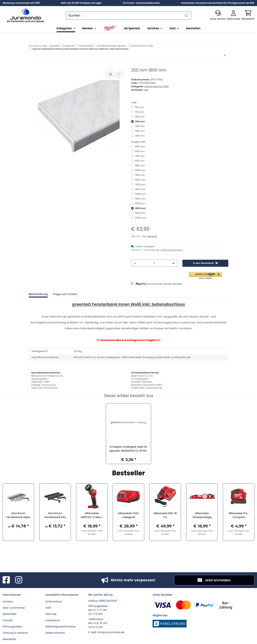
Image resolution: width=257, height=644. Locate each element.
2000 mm (141, 218)
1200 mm (140, 180)
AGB (48, 608)
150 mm (140, 112)
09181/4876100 (108, 601)
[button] (218, 15)
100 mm (140, 107)
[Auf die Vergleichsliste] (110, 74)
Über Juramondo (14, 608)
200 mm (140, 117)
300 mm (140, 126)
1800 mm (140, 208)
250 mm (140, 121)
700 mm (140, 156)
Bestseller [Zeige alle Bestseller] (129, 473)
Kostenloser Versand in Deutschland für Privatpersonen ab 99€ (218, 3)
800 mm (140, 161)
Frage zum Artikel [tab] (65, 294)
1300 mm (140, 185)
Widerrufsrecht (55, 633)
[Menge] (154, 263)
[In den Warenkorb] (31, 66)
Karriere (8, 602)
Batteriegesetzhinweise (60, 627)
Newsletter (10, 639)
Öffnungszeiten (12, 627)
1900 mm (140, 213)
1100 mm (140, 175)
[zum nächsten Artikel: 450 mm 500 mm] (225, 55)
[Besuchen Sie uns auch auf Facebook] (6, 580)
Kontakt (8, 620)
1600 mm (140, 199)
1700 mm (140, 204)
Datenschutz (54, 602)
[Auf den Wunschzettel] (119, 74)
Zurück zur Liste (39, 46)
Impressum (53, 620)
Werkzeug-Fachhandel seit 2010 (21, 3)
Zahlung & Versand (15, 633)
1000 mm (140, 170)
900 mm (140, 166)
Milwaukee (10, 614)
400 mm (140, 136)
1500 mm (140, 194)
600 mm (140, 151)
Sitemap (51, 614)
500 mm (140, 147)
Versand (152, 236)
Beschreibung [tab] (38, 294)
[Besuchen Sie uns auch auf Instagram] (19, 580)
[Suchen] (124, 15)
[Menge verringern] (135, 263)
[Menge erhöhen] (173, 263)
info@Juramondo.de (111, 632)
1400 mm (140, 189)
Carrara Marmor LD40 (156, 86)
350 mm (140, 131)
